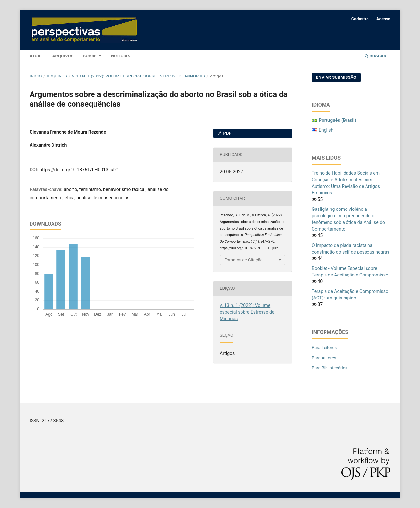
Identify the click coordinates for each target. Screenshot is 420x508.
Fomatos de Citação (243, 260)
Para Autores (324, 358)
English (326, 130)
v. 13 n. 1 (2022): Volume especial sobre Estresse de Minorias (138, 76)
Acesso (383, 19)
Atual (36, 56)
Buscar (375, 56)
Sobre (90, 56)
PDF (227, 133)
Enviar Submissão (336, 77)
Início (36, 76)
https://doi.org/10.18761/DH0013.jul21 (79, 170)
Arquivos (63, 56)
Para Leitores (324, 348)
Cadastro (360, 19)
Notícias (121, 56)
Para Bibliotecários (330, 368)
